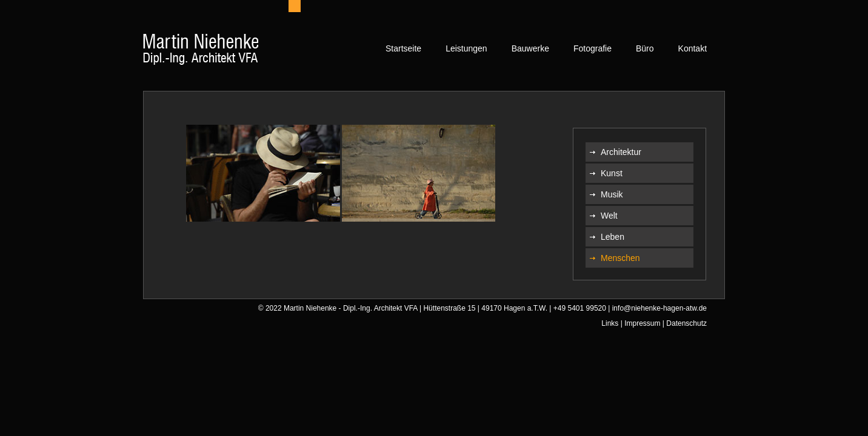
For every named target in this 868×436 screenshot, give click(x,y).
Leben (613, 237)
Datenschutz (686, 323)
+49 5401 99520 (580, 308)
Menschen (620, 258)
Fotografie (593, 48)
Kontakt (693, 48)
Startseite (403, 48)
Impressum (642, 323)
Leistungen (466, 48)
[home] (201, 51)
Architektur (621, 152)
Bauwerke (530, 48)
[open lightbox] (263, 173)
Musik (612, 194)
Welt (609, 216)
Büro (645, 48)
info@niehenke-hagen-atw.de (659, 308)
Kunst (612, 173)
